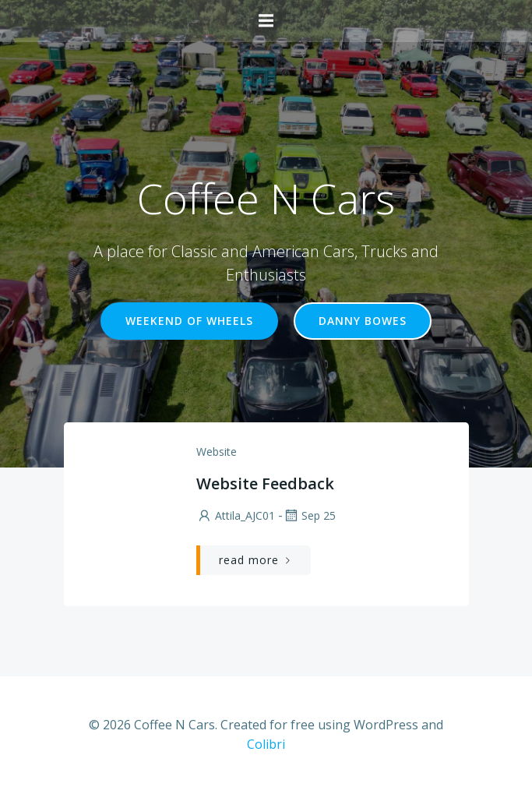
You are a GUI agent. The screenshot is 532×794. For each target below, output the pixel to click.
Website (217, 452)
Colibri (266, 744)
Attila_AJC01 (236, 515)
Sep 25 (309, 515)
